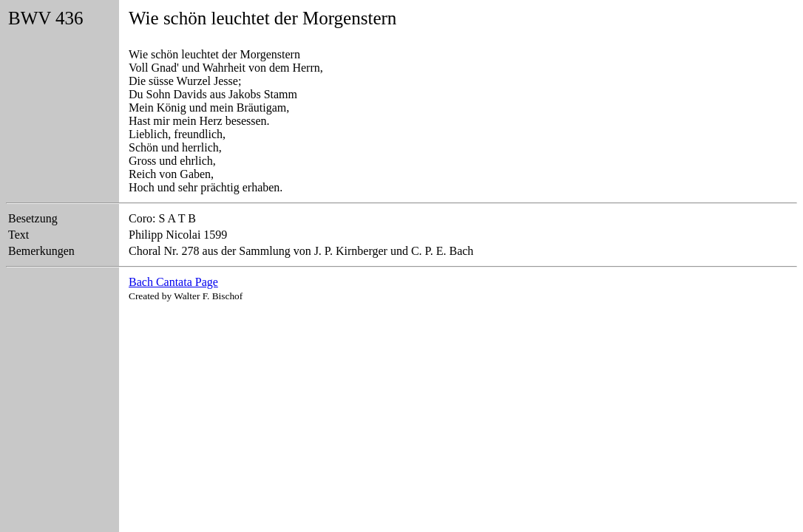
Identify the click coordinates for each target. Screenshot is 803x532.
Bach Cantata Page (173, 282)
